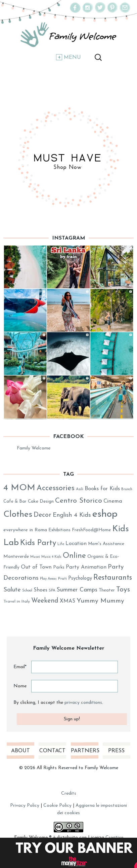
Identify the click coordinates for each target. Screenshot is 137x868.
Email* (20, 667)
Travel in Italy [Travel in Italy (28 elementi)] (17, 602)
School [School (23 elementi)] (27, 591)
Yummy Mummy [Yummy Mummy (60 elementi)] (100, 601)
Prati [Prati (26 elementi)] (62, 579)
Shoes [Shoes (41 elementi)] (40, 590)
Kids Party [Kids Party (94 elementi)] (38, 543)
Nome (20, 686)
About (20, 751)
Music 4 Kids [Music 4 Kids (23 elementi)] (51, 557)
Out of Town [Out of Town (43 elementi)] (36, 567)
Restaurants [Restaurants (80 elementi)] (113, 578)
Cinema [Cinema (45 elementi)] (113, 501)
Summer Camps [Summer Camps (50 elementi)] (77, 590)
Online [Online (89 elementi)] (74, 556)
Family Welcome (34, 448)
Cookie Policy (57, 806)
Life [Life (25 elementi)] (61, 544)
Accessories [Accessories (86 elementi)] (56, 488)
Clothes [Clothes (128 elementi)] (18, 515)
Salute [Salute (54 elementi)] (12, 590)
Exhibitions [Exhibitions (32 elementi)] (59, 530)
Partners (85, 751)
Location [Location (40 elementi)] (76, 544)
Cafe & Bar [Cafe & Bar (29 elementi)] (15, 501)
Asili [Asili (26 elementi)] (80, 489)
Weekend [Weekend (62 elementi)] (45, 601)
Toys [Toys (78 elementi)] (123, 590)
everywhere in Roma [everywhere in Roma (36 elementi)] (25, 530)
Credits (69, 793)
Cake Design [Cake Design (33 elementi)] (41, 501)
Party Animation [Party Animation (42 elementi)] (86, 567)
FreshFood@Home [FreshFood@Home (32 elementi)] (91, 530)
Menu (72, 58)
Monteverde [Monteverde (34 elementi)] (16, 557)
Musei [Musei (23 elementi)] (35, 557)
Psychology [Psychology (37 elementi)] (80, 578)
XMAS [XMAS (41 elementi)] (67, 601)
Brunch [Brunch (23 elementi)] (127, 489)
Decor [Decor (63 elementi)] (42, 515)
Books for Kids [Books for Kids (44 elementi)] (102, 489)
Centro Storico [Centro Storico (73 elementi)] (79, 501)
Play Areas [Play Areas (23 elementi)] (48, 579)
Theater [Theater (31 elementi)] (107, 590)
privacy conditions (83, 703)
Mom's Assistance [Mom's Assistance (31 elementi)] (106, 544)
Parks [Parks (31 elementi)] (59, 567)
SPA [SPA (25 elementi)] (52, 591)
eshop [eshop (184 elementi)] (105, 514)
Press (116, 751)
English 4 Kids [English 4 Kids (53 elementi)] (72, 515)
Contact (52, 751)
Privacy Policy (25, 806)
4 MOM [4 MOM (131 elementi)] (19, 488)
